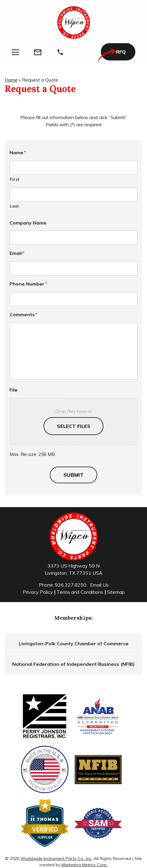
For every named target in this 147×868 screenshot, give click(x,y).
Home (11, 80)
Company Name (28, 223)
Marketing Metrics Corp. (85, 865)
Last (14, 206)
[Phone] (60, 52)
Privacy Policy (38, 592)
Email (17, 253)
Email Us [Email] (99, 585)
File (14, 390)
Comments (24, 314)
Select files (74, 426)
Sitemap (116, 592)
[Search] (82, 52)
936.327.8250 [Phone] (71, 585)
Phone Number (28, 284)
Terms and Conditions (80, 592)
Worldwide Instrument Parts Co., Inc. (57, 858)
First (15, 179)
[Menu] (15, 52)
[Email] (38, 52)
